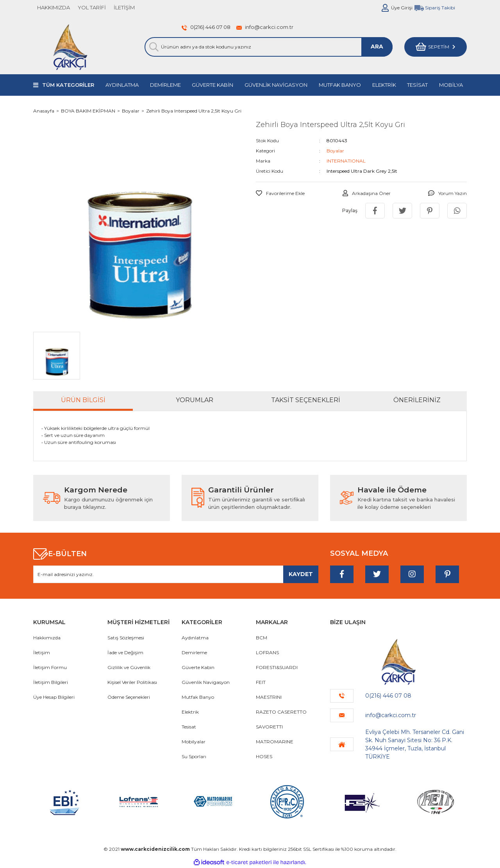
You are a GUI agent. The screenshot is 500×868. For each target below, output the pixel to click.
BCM (262, 638)
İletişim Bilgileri (51, 682)
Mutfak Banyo (198, 697)
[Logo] (70, 47)
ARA (377, 47)
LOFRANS (267, 652)
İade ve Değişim (125, 652)
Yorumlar (195, 400)
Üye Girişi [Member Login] (402, 8)
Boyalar (335, 151)
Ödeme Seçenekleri (129, 697)
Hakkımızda (47, 638)
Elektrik (190, 712)
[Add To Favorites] (280, 193)
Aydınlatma (195, 638)
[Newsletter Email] (176, 574)
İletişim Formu (50, 667)
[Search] (269, 47)
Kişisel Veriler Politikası (132, 682)
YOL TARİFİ (92, 7)
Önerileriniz (417, 400)
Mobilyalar (194, 742)
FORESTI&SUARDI (277, 667)
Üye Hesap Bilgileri (54, 697)
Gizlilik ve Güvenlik (129, 667)
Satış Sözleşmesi (126, 638)
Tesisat (189, 727)
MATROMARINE (275, 742)
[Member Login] (385, 8)
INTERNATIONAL (346, 161)
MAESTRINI (269, 697)
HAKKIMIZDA (54, 7)
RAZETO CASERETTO (281, 712)
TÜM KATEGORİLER (68, 85)
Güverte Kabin (198, 667)
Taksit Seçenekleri (306, 400)
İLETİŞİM (124, 7)
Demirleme (194, 652)
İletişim (42, 652)
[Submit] (301, 574)
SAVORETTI (269, 727)
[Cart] (436, 47)
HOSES (264, 756)
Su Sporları (194, 756)
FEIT (261, 682)
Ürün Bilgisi (83, 400)
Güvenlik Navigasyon (206, 682)
